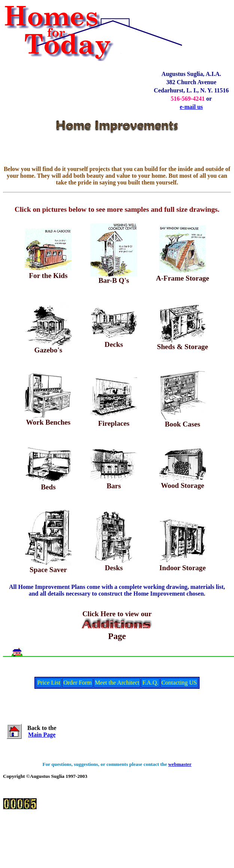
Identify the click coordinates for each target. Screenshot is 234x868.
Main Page (42, 735)
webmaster (180, 764)
